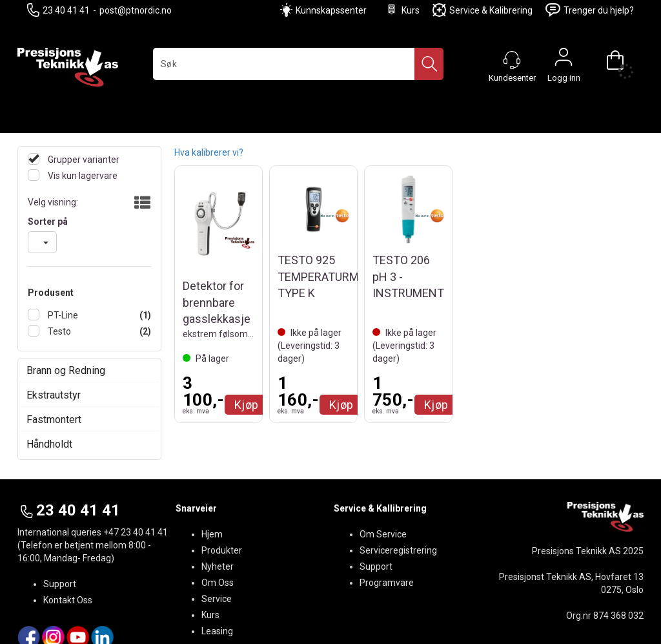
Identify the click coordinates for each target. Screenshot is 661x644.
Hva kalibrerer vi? (209, 152)
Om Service (383, 484)
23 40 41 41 (58, 10)
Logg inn (564, 60)
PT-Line (62, 315)
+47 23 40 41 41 (136, 483)
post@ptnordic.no (136, 10)
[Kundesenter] (512, 60)
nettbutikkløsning (444, 618)
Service (217, 549)
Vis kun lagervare (82, 176)
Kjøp (247, 405)
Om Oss (218, 533)
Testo (58, 331)
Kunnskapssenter (331, 10)
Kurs (402, 10)
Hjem (212, 484)
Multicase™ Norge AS (561, 618)
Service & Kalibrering (483, 10)
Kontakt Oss (68, 550)
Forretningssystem (357, 618)
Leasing (217, 581)
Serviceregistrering (398, 501)
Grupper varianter (83, 160)
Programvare (387, 533)
